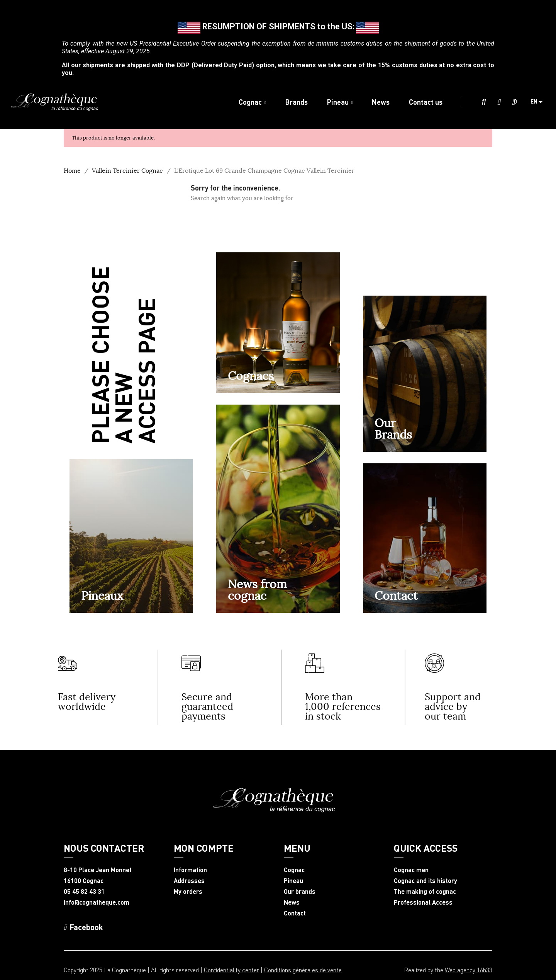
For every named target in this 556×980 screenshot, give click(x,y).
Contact (396, 595)
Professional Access (423, 902)
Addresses (189, 881)
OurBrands (393, 429)
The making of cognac (425, 892)
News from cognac (257, 590)
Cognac (294, 870)
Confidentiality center (231, 970)
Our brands (300, 892)
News (292, 902)
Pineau (293, 881)
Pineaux (102, 595)
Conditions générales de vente (303, 970)
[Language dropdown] (539, 102)
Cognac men (411, 870)
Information (190, 870)
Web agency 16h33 (469, 970)
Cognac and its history (425, 881)
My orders (188, 892)
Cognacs (251, 376)
